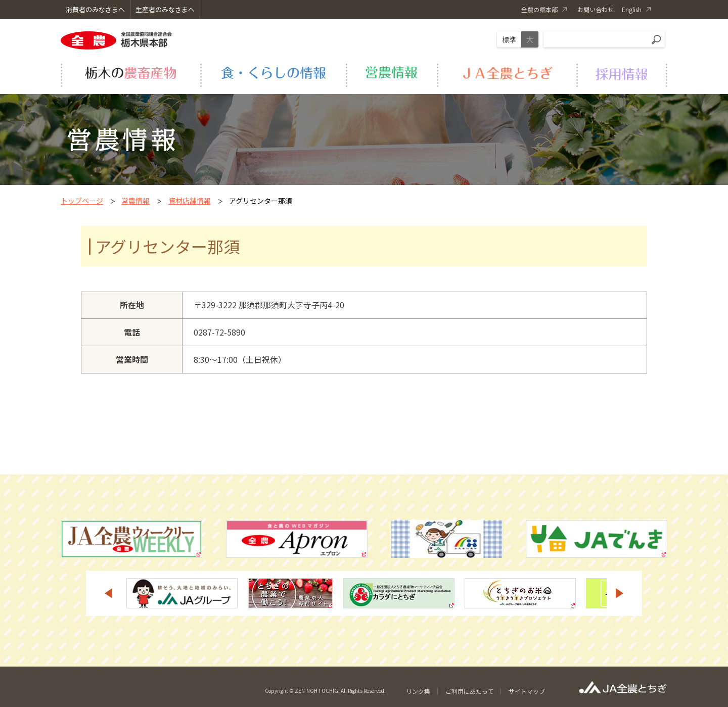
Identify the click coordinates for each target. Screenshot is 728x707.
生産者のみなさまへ (165, 9)
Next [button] (620, 593)
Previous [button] (108, 593)
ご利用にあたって (469, 691)
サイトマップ (527, 691)
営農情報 (135, 201)
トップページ (82, 201)
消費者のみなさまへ (95, 9)
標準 (509, 39)
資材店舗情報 (190, 201)
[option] (182, 593)
